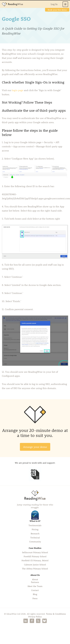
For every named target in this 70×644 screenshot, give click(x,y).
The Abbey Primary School (35, 568)
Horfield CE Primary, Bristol (35, 560)
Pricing (35, 529)
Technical (35, 537)
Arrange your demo (35, 447)
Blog (35, 594)
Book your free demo (57, 10)
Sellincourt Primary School (35, 552)
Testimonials (35, 525)
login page (18, 90)
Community (35, 541)
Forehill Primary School (35, 556)
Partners (35, 582)
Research (35, 533)
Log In (54, 4)
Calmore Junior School (35, 564)
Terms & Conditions (56, 614)
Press (35, 598)
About (35, 579)
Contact (35, 590)
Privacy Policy (35, 616)
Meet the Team (35, 586)
